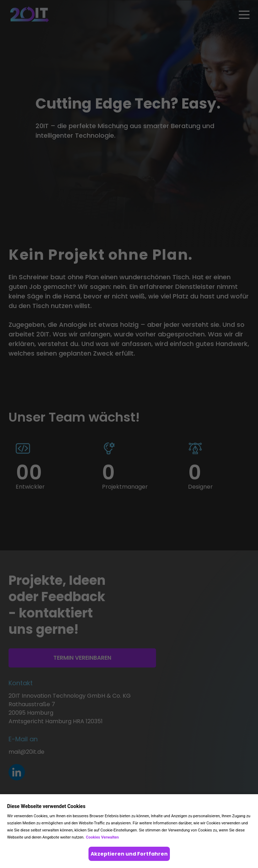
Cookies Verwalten (102, 837)
